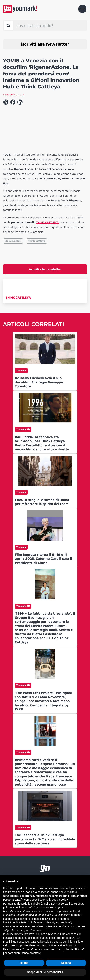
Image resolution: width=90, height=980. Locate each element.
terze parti (64, 904)
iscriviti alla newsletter (45, 44)
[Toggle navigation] (82, 9)
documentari (13, 241)
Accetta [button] (66, 963)
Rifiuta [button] (24, 963)
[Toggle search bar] (9, 25)
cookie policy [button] (60, 900)
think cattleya (37, 241)
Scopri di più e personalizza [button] (45, 972)
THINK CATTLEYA (18, 297)
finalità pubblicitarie (15, 922)
